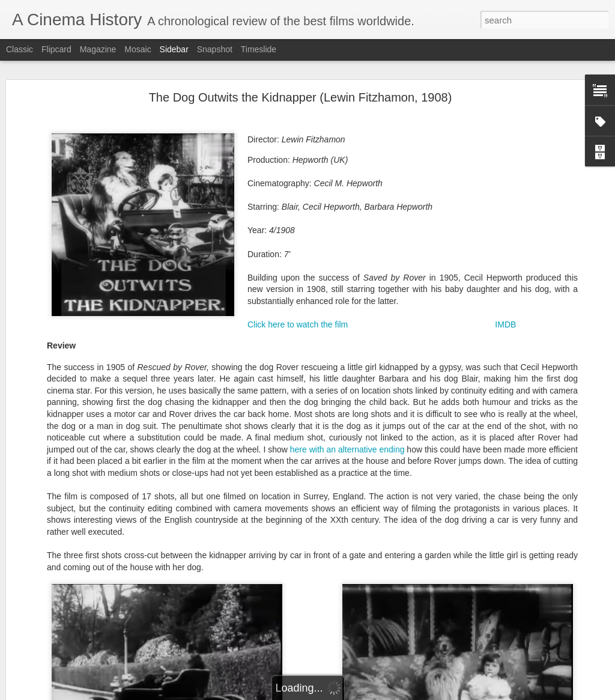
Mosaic (138, 49)
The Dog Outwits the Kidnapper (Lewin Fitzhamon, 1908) (301, 96)
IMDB (505, 323)
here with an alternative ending (347, 448)
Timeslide (259, 49)
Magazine (98, 49)
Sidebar (174, 49)
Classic (20, 49)
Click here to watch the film (298, 323)
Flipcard (56, 49)
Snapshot (215, 49)
